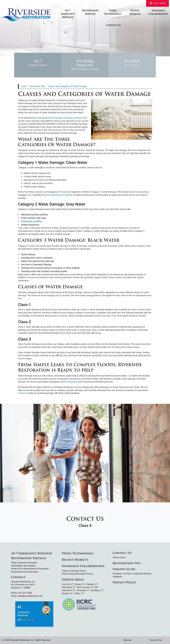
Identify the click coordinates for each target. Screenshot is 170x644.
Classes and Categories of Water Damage (67, 86)
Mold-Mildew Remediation (23, 566)
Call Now (157, 3)
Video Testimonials (78, 554)
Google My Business (142, 574)
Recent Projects (75, 560)
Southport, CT (97, 590)
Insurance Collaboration (83, 566)
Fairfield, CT (92, 584)
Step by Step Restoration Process (77, 574)
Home (24, 86)
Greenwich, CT (69, 587)
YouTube (127, 574)
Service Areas (73, 580)
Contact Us (122, 553)
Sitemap (127, 640)
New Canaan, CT (85, 587)
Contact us (23, 393)
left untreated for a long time (60, 195)
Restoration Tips (37, 86)
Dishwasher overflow (31, 221)
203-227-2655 (25, 593)
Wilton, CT (79, 593)
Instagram (118, 577)
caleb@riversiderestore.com (30, 596)
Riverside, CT (83, 590)
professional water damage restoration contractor (60, 118)
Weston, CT (67, 593)
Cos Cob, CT (68, 584)
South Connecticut (68, 382)
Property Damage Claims (74, 571)
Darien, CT (80, 584)
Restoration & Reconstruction (25, 572)
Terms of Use (156, 640)
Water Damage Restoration (24, 563)
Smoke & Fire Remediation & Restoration (30, 569)
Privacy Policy (124, 583)
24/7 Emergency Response (32, 554)
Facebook (117, 574)
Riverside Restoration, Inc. (22, 640)
